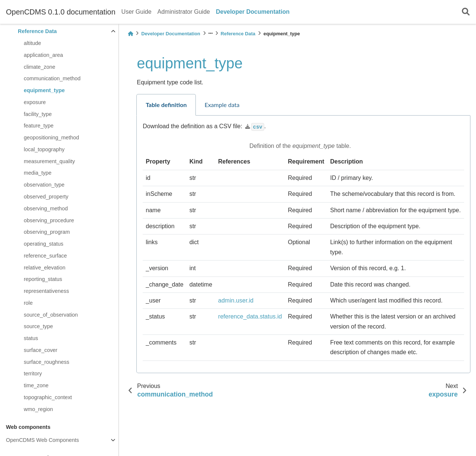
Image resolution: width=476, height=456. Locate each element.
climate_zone (40, 67)
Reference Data (37, 31)
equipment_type (44, 90)
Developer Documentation (253, 12)
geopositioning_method (51, 138)
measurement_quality (49, 161)
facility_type (38, 114)
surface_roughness (46, 362)
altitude (32, 43)
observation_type (44, 185)
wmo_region (38, 409)
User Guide (137, 12)
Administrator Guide (184, 12)
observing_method (46, 208)
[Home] (130, 34)
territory (33, 373)
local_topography (44, 149)
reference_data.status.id (250, 316)
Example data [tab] (222, 105)
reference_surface (45, 256)
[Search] (466, 12)
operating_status (43, 244)
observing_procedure (49, 220)
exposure (35, 102)
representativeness (46, 291)
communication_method (52, 78)
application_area (43, 55)
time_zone (36, 385)
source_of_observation (51, 315)
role (28, 303)
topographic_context (48, 397)
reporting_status (43, 279)
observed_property (46, 197)
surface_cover (41, 350)
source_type (38, 326)
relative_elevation (45, 268)
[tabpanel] (303, 244)
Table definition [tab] (166, 105)
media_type (38, 173)
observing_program (47, 232)
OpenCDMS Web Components (43, 440)
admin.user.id (236, 300)
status (31, 338)
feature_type (39, 126)
